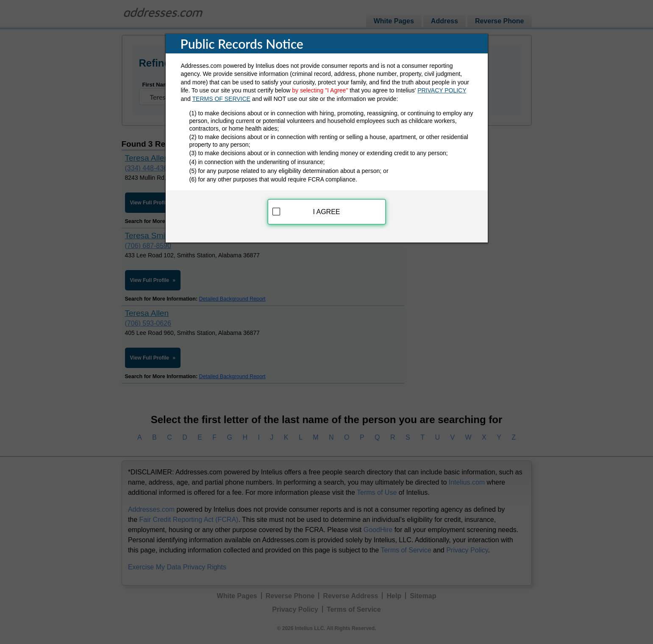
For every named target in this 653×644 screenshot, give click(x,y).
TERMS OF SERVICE (221, 99)
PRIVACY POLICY (442, 90)
